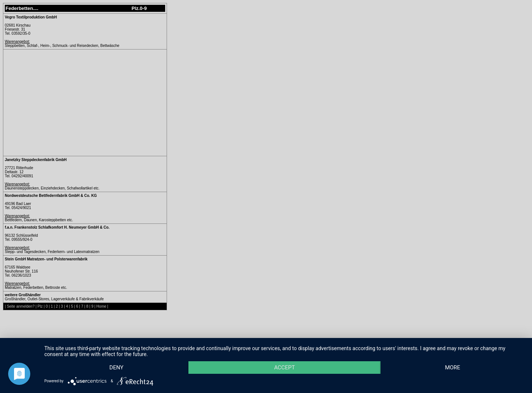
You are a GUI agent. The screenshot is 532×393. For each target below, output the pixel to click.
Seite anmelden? (21, 306)
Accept (284, 368)
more (452, 368)
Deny (116, 368)
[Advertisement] (67, 103)
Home (101, 306)
